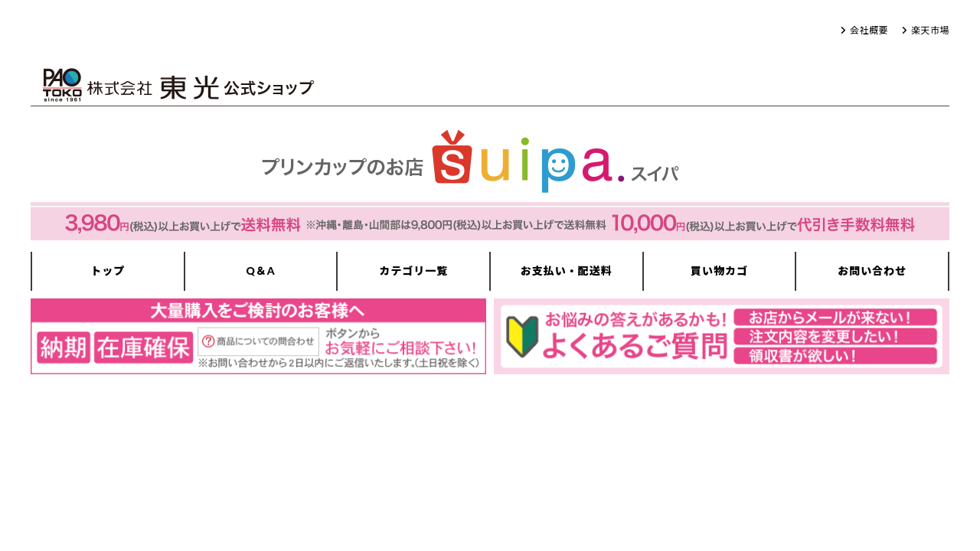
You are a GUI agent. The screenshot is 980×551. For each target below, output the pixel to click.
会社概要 (869, 30)
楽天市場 (930, 30)
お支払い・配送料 (567, 271)
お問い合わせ (872, 271)
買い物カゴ (719, 271)
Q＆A (260, 271)
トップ (108, 271)
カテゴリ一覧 (413, 271)
